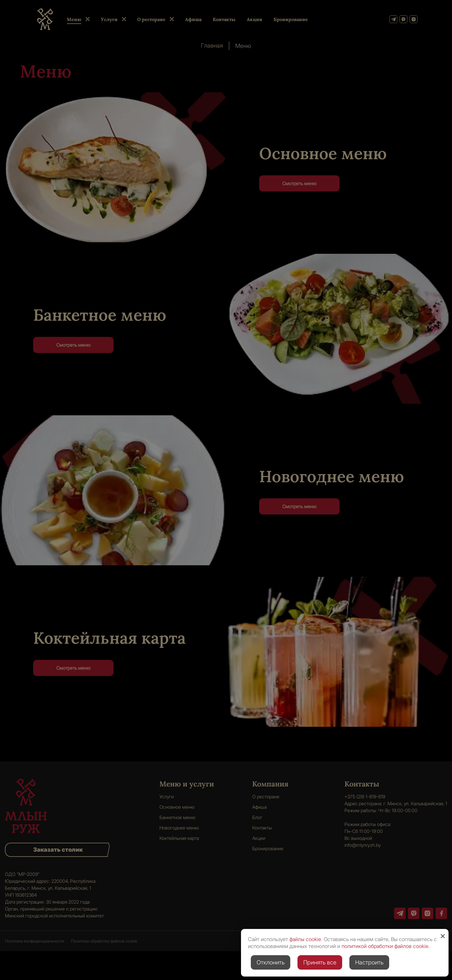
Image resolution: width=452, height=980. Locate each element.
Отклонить (271, 962)
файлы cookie (305, 939)
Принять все (320, 962)
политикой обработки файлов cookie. (386, 946)
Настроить (369, 962)
